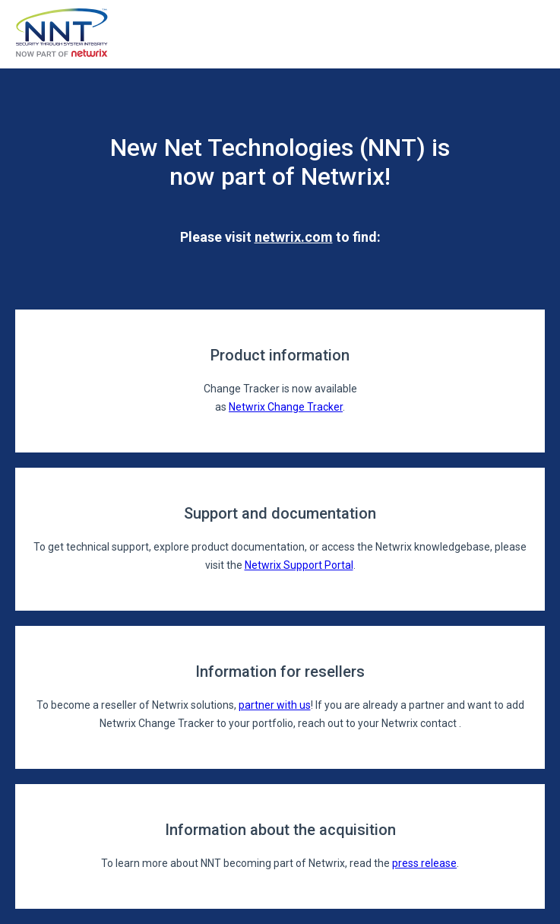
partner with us (275, 705)
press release (424, 863)
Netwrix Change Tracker (286, 407)
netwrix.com (294, 237)
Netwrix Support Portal (299, 565)
